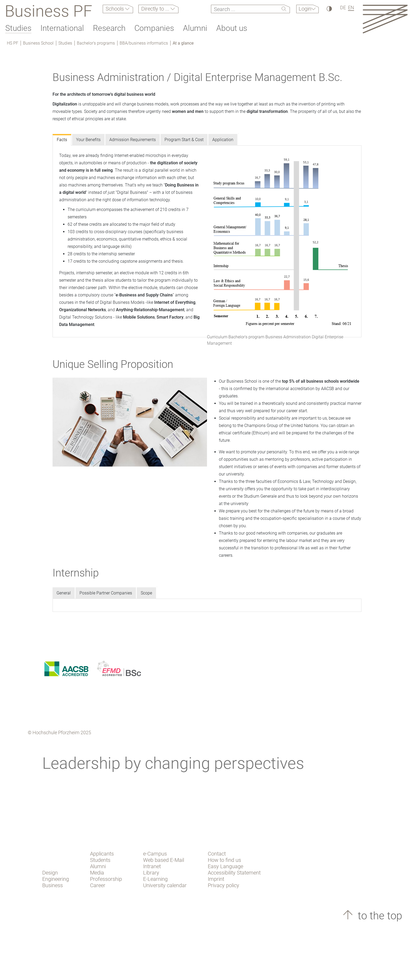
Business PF (48, 11)
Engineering (56, 879)
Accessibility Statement (234, 873)
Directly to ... (156, 9)
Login (305, 9)
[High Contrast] (329, 9)
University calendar (165, 885)
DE (343, 8)
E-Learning (155, 879)
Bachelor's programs (96, 43)
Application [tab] (223, 140)
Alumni (195, 28)
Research (109, 28)
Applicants (102, 854)
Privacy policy (224, 885)
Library (151, 873)
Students (100, 860)
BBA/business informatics (144, 43)
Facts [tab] (62, 140)
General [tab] (64, 593)
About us (232, 28)
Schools (115, 9)
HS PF (13, 43)
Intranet (152, 866)
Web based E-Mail (164, 860)
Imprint (216, 879)
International (62, 28)
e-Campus (155, 854)
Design (50, 873)
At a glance (183, 43)
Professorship (106, 879)
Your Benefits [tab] (88, 140)
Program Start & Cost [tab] (184, 140)
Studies (18, 28)
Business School (38, 43)
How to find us (224, 860)
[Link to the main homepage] (385, 19)
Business (53, 885)
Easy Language (225, 866)
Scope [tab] (146, 593)
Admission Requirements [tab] (133, 140)
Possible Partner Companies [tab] (106, 593)
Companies (154, 28)
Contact (217, 854)
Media (97, 873)
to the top (379, 916)
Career (98, 885)
